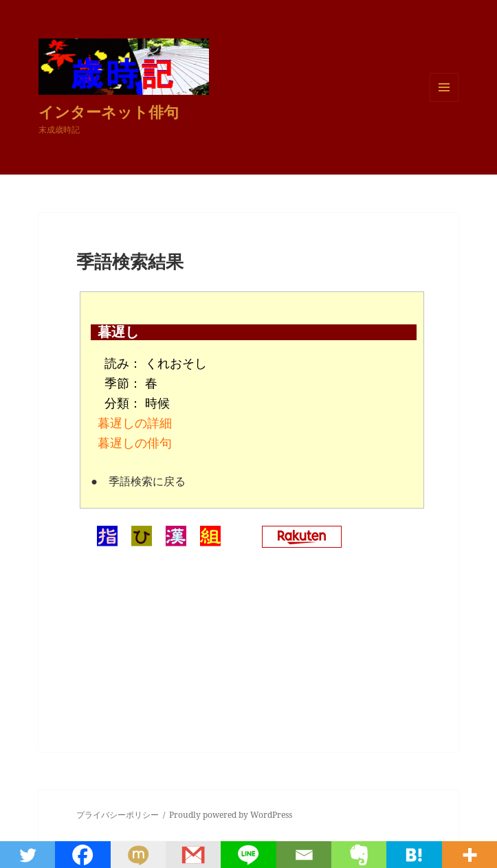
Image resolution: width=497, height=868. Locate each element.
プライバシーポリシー (118, 815)
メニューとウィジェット (444, 101)
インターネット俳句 (109, 111)
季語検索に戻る (147, 481)
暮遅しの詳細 (135, 423)
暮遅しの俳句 (135, 443)
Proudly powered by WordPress (231, 815)
